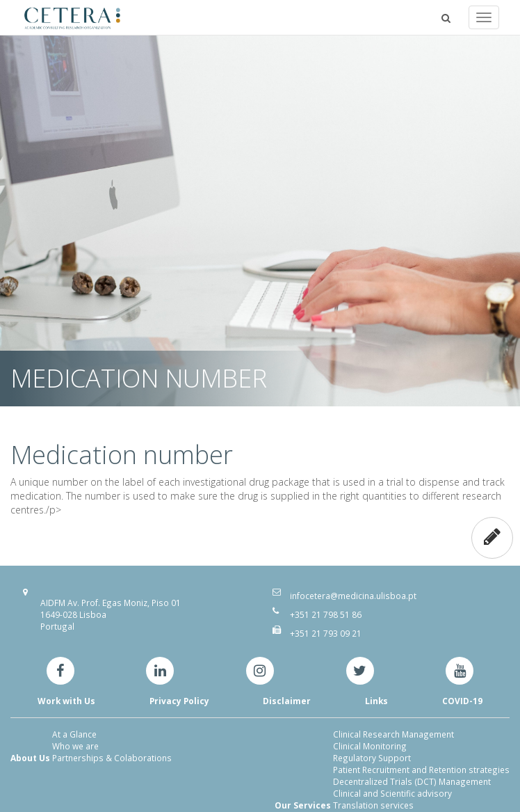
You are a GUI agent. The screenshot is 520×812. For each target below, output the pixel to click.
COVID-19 (462, 701)
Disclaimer (287, 701)
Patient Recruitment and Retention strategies (421, 770)
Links (376, 701)
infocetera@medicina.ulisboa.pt (353, 596)
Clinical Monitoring (370, 746)
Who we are (75, 746)
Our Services (303, 805)
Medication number (122, 455)
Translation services (373, 805)
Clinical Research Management (393, 734)
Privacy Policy (179, 701)
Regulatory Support (372, 758)
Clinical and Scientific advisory (392, 793)
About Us (30, 758)
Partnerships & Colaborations (112, 758)
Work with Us (66, 701)
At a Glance (74, 734)
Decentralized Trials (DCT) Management (412, 781)
